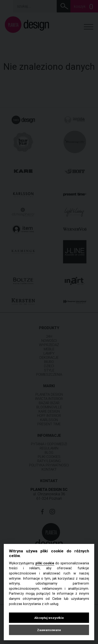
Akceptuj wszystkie (49, 618)
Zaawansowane (49, 630)
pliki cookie (45, 563)
